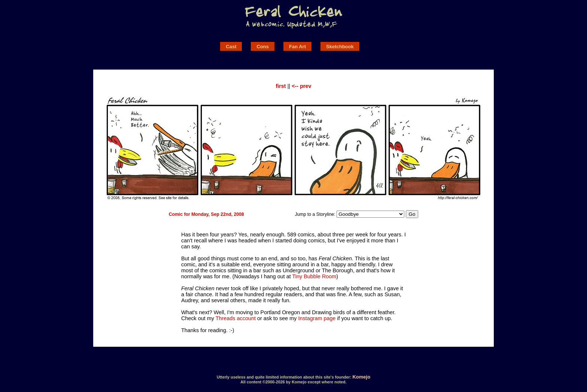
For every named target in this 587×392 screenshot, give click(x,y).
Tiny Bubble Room (314, 276)
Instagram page (317, 318)
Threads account (236, 318)
